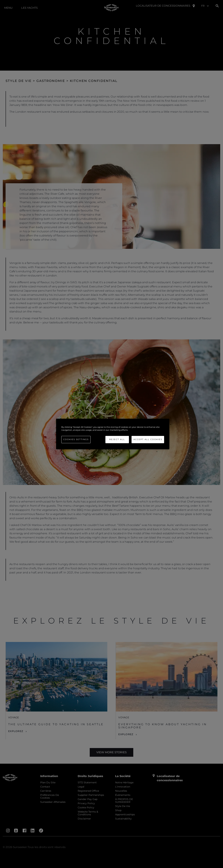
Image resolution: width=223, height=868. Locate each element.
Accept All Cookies (148, 439)
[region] (113, 434)
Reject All (117, 439)
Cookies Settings (76, 439)
